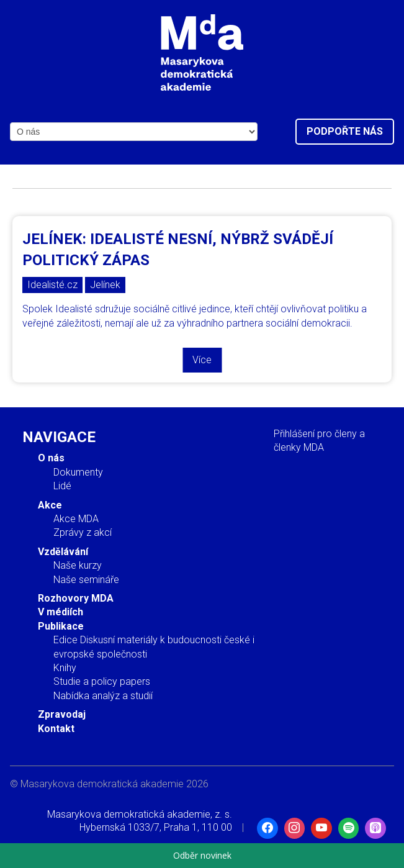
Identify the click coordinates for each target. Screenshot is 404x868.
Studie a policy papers (102, 681)
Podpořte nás (345, 131)
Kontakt (56, 729)
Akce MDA (76, 519)
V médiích (61, 612)
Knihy (65, 668)
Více (202, 360)
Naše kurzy (78, 565)
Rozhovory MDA (76, 598)
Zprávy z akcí (83, 532)
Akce (50, 505)
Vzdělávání (63, 552)
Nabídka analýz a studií (103, 696)
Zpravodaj (62, 714)
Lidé (62, 486)
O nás (51, 458)
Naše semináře (86, 580)
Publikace (61, 626)
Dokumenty (78, 472)
